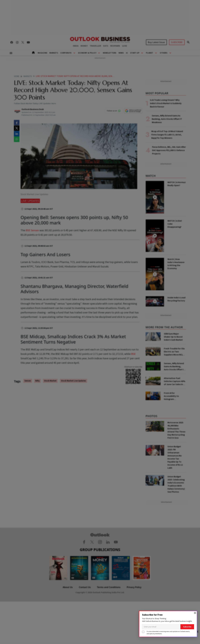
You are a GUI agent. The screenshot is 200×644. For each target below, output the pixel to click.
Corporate (66, 53)
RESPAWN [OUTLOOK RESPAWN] (115, 46)
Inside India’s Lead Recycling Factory (176, 299)
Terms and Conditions (109, 587)
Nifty (37, 381)
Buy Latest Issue (156, 42)
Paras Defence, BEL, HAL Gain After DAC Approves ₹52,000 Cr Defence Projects (169, 150)
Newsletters (110, 53)
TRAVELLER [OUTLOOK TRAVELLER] (95, 46)
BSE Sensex (32, 230)
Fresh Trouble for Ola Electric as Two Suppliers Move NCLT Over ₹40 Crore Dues (174, 352)
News (121, 53)
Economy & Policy (87, 53)
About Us (68, 587)
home (17, 76)
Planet (150, 53)
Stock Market (50, 381)
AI (127, 53)
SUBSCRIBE (177, 42)
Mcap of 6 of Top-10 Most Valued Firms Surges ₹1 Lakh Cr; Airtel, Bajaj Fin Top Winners (167, 135)
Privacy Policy (134, 587)
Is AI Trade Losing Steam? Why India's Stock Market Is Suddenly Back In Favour (166, 103)
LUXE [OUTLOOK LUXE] (125, 46)
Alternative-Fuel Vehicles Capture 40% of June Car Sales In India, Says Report (175, 381)
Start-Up (135, 53)
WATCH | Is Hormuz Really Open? (177, 184)
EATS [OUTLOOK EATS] (106, 46)
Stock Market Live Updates (73, 381)
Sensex (28, 381)
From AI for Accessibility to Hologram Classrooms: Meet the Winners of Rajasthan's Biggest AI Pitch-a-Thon (175, 396)
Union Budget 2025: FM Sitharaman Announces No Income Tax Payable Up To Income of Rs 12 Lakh (175, 457)
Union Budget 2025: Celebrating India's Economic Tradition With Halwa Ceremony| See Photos (176, 484)
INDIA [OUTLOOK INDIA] (76, 46)
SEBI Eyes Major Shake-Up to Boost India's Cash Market (173, 337)
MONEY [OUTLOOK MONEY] (84, 46)
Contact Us (85, 587)
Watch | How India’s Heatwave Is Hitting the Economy (176, 264)
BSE (133, 354)
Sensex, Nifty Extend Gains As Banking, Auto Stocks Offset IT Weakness (167, 119)
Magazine (42, 53)
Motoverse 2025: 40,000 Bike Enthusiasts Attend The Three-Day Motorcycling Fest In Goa (177, 430)
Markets (54, 53)
